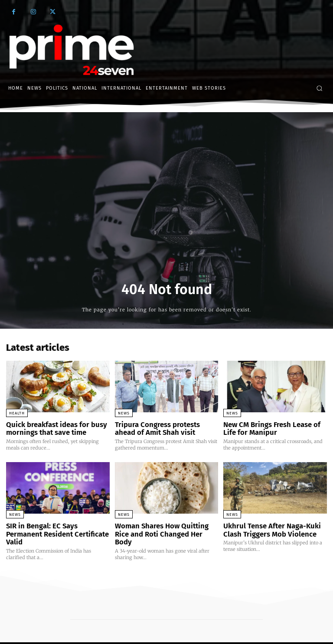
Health (17, 413)
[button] (319, 88)
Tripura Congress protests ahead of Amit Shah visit (163, 428)
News (124, 413)
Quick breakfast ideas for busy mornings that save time (51, 428)
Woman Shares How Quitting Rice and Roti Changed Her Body (164, 527)
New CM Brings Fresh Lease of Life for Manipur (273, 428)
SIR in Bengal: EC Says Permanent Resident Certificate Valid (55, 527)
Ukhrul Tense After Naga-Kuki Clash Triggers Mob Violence (267, 527)
